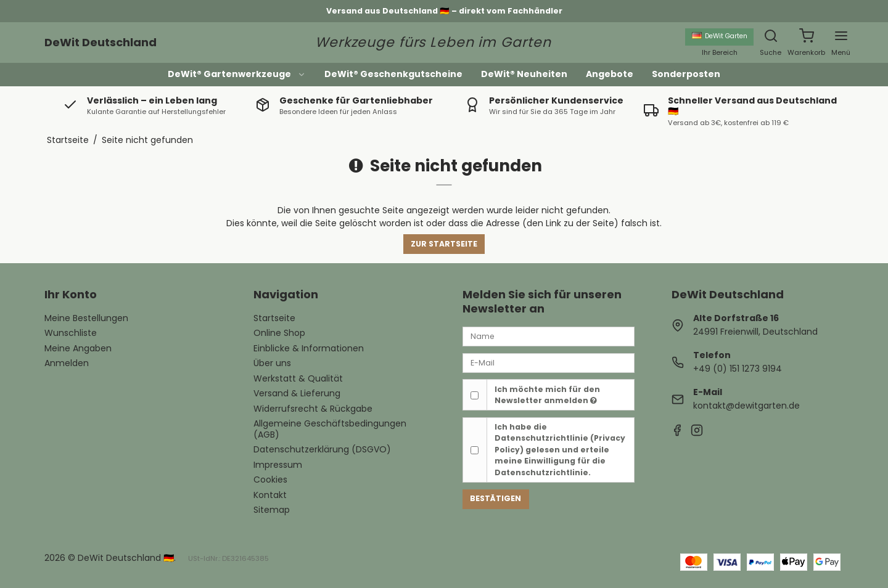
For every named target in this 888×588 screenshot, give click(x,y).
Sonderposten (686, 74)
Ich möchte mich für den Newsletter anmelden (547, 395)
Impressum (278, 465)
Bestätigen (495, 498)
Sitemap (272, 510)
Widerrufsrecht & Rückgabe (313, 409)
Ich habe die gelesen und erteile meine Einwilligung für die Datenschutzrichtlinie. (560, 450)
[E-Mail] (549, 362)
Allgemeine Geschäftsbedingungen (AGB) (330, 429)
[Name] (549, 336)
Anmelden (67, 363)
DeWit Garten (720, 36)
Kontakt (270, 495)
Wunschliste (71, 333)
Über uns (272, 363)
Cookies (270, 480)
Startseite (274, 318)
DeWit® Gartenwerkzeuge (237, 74)
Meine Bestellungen (86, 318)
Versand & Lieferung (297, 393)
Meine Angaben (78, 348)
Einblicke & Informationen (309, 348)
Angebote (610, 74)
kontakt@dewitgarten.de (746, 406)
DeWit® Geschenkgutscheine (393, 74)
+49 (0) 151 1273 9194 (738, 369)
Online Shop (279, 333)
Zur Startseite (444, 244)
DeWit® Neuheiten (524, 74)
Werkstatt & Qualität (298, 378)
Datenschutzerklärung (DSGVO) (322, 449)
